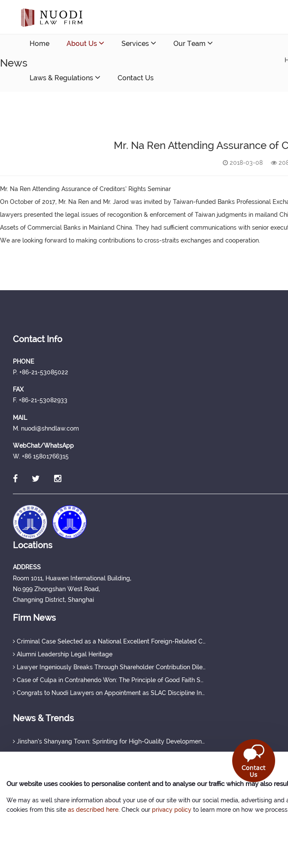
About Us (85, 43)
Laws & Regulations (65, 77)
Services (139, 43)
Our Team (193, 43)
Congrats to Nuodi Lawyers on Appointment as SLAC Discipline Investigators (109, 693)
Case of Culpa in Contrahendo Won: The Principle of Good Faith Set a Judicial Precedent (109, 680)
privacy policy (172, 810)
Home (39, 44)
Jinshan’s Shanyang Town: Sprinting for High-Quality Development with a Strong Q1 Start (109, 741)
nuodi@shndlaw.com (80, 112)
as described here (93, 810)
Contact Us (136, 78)
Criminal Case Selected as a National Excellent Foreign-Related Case (109, 641)
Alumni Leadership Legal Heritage (63, 654)
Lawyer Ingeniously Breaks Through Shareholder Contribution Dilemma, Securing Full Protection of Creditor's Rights (109, 667)
